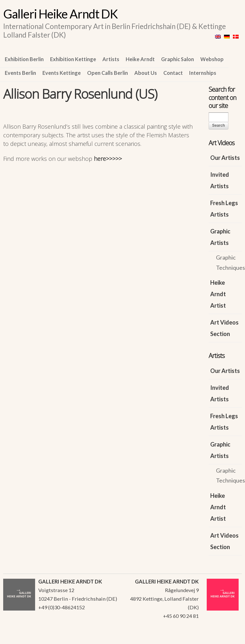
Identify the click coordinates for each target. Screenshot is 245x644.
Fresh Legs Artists (224, 209)
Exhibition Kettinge (73, 59)
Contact (173, 73)
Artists (111, 59)
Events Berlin (20, 73)
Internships (203, 73)
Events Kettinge (62, 73)
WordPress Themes (230, 637)
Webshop (212, 59)
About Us (146, 73)
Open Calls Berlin (108, 73)
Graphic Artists (220, 237)
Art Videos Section (224, 328)
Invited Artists (220, 180)
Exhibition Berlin (24, 59)
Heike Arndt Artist (218, 294)
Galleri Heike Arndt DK (60, 14)
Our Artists (225, 158)
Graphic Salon (178, 59)
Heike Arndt (140, 59)
